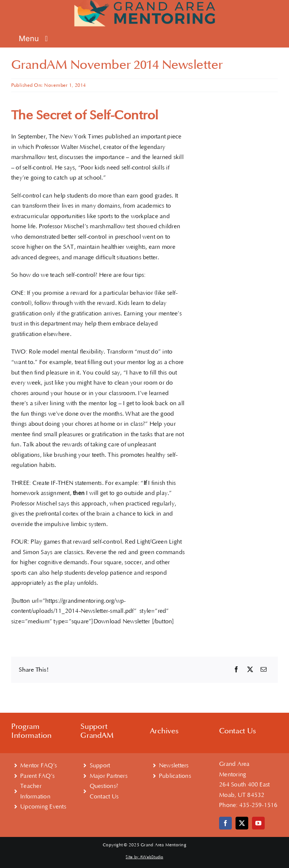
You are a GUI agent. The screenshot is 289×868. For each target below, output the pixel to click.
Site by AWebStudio (144, 857)
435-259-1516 (259, 805)
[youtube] (258, 823)
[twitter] (242, 823)
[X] (250, 670)
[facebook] (225, 823)
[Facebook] (236, 670)
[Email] (264, 670)
